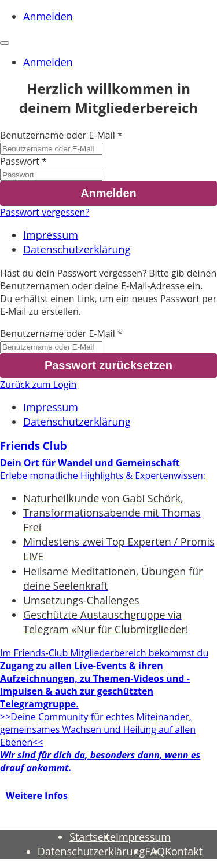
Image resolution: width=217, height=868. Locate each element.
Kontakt (184, 851)
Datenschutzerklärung (77, 249)
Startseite (93, 837)
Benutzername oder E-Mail (58, 135)
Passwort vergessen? (45, 212)
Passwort (20, 161)
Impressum (51, 235)
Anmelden (48, 16)
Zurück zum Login (38, 384)
